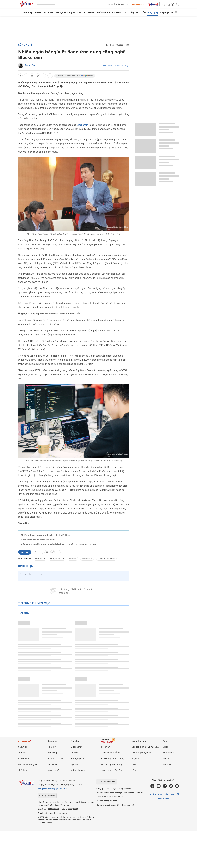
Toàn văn (106, 747)
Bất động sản (77, 758)
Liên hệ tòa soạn (47, 795)
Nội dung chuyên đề (141, 753)
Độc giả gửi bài (172, 794)
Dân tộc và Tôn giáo (65, 12)
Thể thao (101, 12)
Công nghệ (152, 12)
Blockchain (82, 125)
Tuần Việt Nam (122, 4)
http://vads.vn (111, 801)
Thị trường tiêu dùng (111, 764)
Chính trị (27, 12)
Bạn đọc (75, 764)
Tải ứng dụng (156, 794)
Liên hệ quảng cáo (107, 782)
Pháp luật (164, 12)
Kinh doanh (48, 12)
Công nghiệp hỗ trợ (111, 753)
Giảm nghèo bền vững (112, 770)
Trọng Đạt (30, 65)
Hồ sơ (134, 770)
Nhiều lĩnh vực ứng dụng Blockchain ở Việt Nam (46, 535)
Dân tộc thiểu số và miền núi (146, 747)
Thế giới (91, 12)
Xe (172, 12)
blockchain (87, 559)
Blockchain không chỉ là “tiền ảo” (38, 540)
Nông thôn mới (139, 741)
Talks (134, 764)
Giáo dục (81, 12)
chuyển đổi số (57, 559)
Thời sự (37, 12)
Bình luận (25, 552)
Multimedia (169, 753)
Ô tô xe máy (77, 747)
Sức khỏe (141, 12)
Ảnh (165, 741)
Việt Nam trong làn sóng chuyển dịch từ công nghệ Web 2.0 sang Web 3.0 (58, 544)
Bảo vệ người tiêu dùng (113, 758)
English (135, 758)
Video (166, 747)
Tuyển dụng (164, 799)
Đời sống (130, 12)
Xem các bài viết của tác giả (118, 66)
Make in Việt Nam (106, 559)
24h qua (167, 764)
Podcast (110, 4)
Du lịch (74, 753)
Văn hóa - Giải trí (116, 12)
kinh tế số (40, 559)
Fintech (73, 559)
